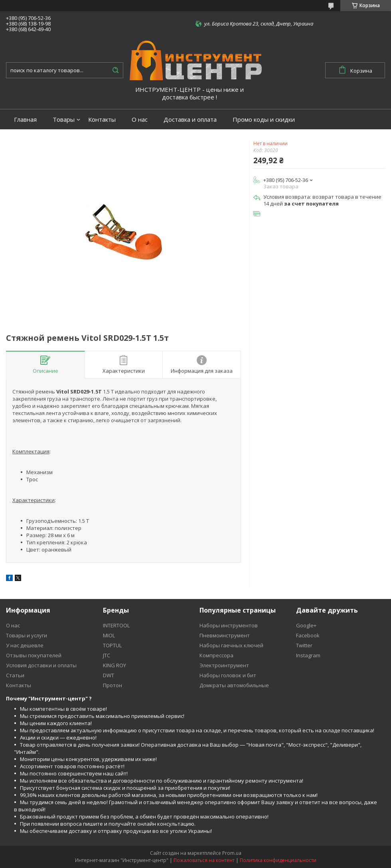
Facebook (308, 635)
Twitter (304, 645)
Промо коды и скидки (264, 120)
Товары (64, 120)
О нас (140, 120)
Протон (113, 685)
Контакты (102, 120)
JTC (107, 655)
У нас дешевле (25, 645)
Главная (25, 120)
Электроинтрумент (224, 665)
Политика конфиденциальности (278, 860)
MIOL (109, 635)
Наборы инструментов (229, 625)
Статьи (15, 675)
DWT (109, 675)
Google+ (306, 625)
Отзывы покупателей (34, 655)
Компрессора (216, 655)
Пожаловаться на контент (204, 860)
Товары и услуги (27, 635)
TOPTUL (112, 645)
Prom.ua (232, 853)
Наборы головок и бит (228, 675)
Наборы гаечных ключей (231, 645)
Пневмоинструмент (225, 635)
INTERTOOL (116, 625)
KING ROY (115, 665)
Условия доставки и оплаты (41, 665)
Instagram (308, 655)
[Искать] (115, 70)
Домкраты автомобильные (234, 685)
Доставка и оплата (190, 120)
